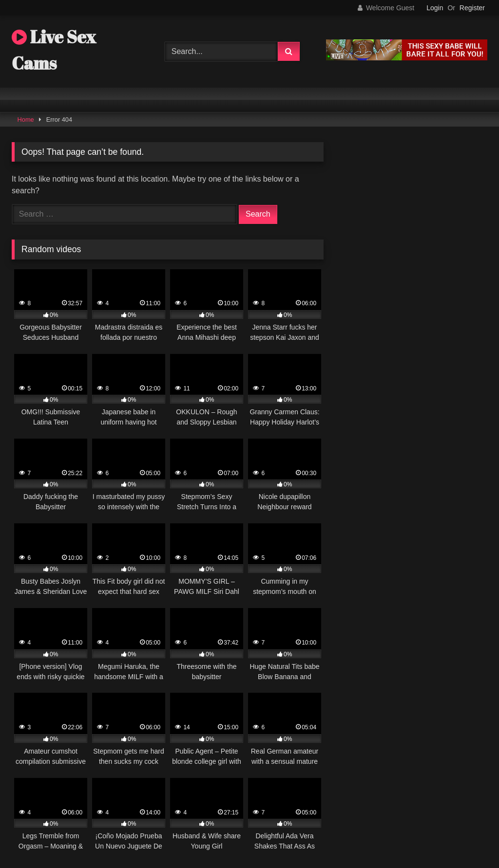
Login (435, 8)
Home (26, 120)
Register (472, 8)
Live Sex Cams (54, 50)
